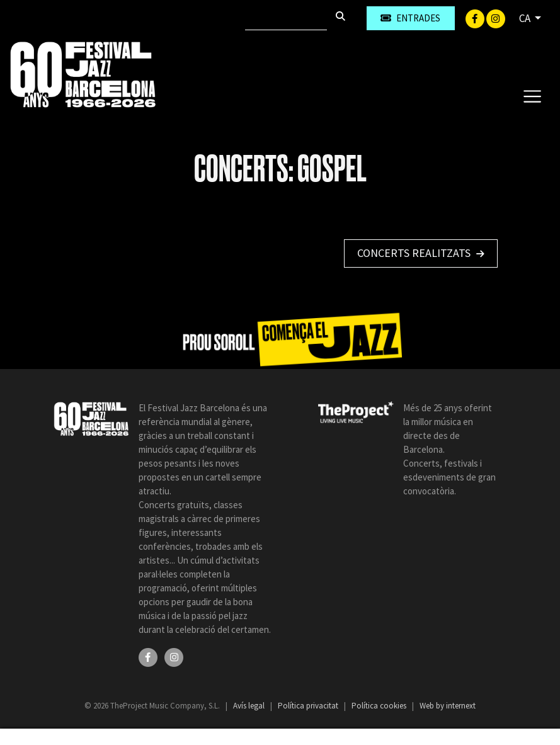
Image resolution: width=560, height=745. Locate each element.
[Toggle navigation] (532, 96)
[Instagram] (496, 18)
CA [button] (526, 18)
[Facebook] (476, 18)
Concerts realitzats (420, 253)
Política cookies (380, 706)
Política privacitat (309, 706)
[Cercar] (286, 18)
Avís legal (250, 706)
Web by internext (448, 706)
